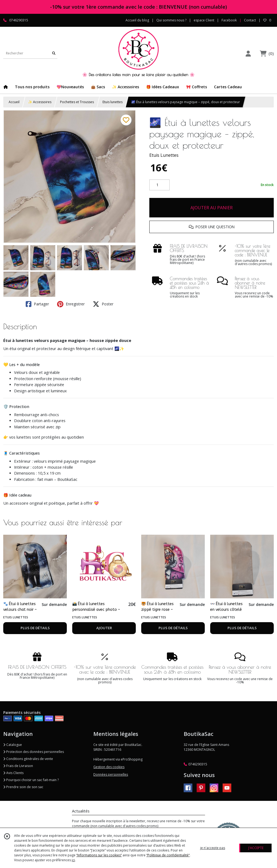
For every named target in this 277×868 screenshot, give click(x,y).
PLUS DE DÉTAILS (35, 628)
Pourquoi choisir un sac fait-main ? (31, 780)
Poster (103, 304)
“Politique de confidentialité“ (168, 855)
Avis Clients (13, 773)
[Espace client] (248, 53)
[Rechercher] (54, 53)
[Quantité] (159, 185)
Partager (37, 304)
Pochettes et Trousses (77, 102)
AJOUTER (104, 628)
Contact (250, 20)
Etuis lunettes (113, 102)
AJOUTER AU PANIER (212, 208)
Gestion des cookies (109, 767)
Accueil (14, 102)
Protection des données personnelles (34, 752)
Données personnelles (111, 774)
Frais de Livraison (18, 766)
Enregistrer (71, 304)
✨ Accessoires (40, 102)
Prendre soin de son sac (23, 787)
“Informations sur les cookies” (99, 855)
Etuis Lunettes (164, 155)
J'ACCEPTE (256, 848)
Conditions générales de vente (28, 759)
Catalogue (13, 745)
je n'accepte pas (213, 848)
